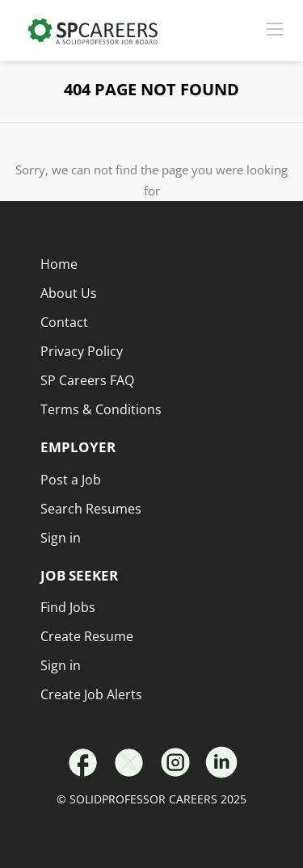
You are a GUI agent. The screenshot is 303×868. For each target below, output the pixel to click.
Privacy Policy (82, 351)
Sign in (61, 665)
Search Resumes (91, 509)
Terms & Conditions (101, 409)
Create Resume (87, 636)
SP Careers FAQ (87, 380)
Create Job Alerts (91, 694)
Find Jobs (68, 607)
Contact (64, 322)
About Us (69, 293)
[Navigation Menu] (275, 28)
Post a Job (71, 480)
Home (59, 264)
